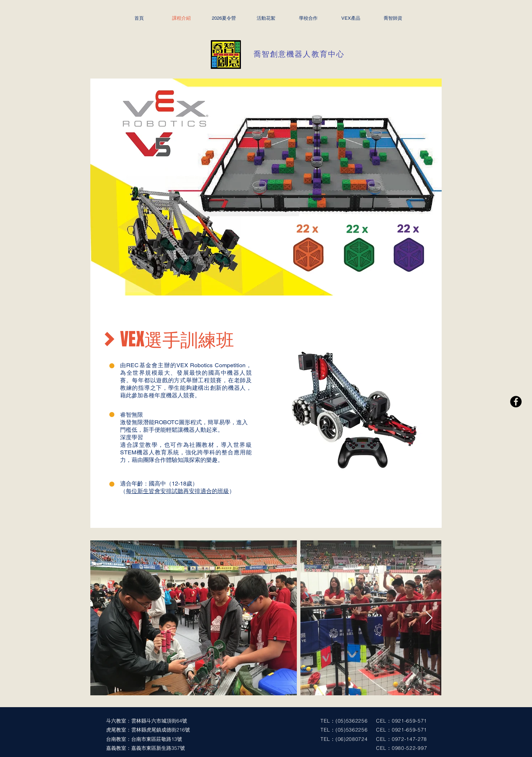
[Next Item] (429, 618)
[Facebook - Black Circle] (516, 402)
